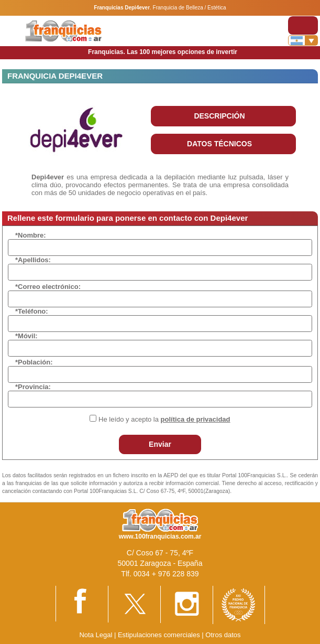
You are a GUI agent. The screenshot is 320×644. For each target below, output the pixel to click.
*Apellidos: (33, 260)
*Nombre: (31, 235)
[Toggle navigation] (303, 25)
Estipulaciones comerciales (160, 635)
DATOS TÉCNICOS (219, 144)
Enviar (160, 444)
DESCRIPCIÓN (219, 116)
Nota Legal (96, 635)
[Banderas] (303, 40)
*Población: (34, 362)
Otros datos (223, 635)
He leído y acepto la (164, 419)
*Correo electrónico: (48, 287)
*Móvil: (26, 336)
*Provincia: (33, 387)
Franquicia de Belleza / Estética (190, 8)
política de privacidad (196, 419)
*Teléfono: (32, 311)
